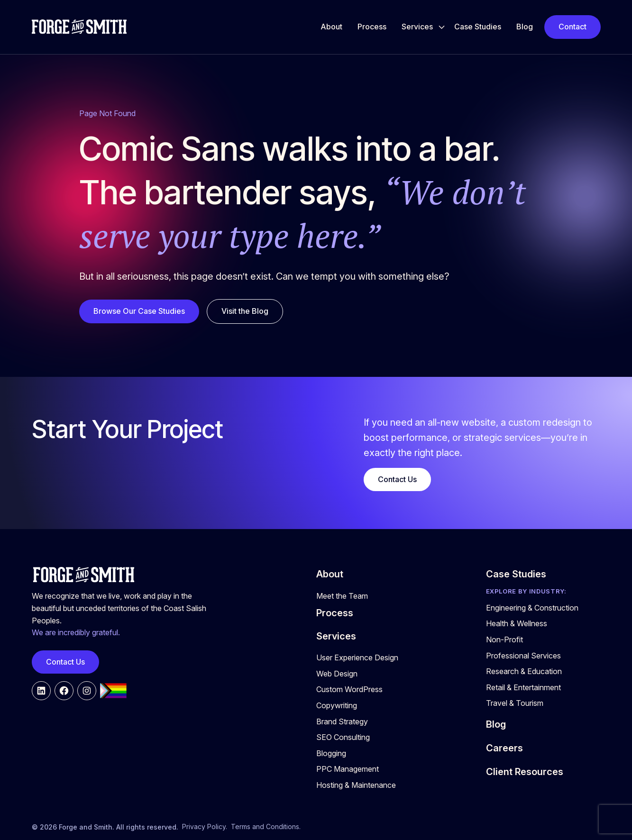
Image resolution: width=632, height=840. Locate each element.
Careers (504, 748)
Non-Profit (504, 639)
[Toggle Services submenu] (442, 27)
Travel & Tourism (515, 703)
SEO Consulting (343, 737)
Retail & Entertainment (523, 687)
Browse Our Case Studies (139, 311)
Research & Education (524, 671)
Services (417, 27)
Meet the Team (342, 596)
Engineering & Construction (532, 608)
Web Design (337, 674)
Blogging (331, 753)
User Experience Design (357, 657)
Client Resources (525, 772)
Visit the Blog (245, 311)
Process (372, 27)
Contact (572, 27)
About (331, 27)
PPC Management (348, 769)
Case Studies (478, 27)
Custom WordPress (349, 689)
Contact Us (397, 479)
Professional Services (523, 656)
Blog (525, 27)
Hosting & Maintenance (356, 785)
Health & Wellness (517, 623)
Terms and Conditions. (266, 826)
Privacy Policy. (205, 826)
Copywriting (337, 705)
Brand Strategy (342, 721)
